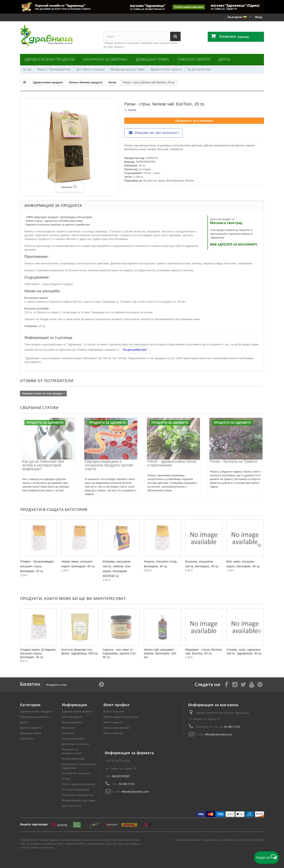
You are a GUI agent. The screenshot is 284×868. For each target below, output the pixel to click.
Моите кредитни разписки (121, 717)
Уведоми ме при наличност (153, 133)
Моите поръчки (114, 712)
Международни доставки (128, 69)
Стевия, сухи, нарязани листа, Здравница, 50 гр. (244, 651)
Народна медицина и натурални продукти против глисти (109, 465)
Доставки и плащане (76, 744)
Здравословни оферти (166, 69)
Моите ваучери (114, 733)
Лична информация (117, 728)
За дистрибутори (199, 69)
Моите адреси (113, 722)
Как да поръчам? (73, 739)
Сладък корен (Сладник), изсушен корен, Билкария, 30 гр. (38, 653)
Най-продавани (72, 722)
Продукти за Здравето (45, 423)
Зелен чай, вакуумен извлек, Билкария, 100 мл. (160, 653)
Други (224, 59)
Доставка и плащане (91, 69)
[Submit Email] (101, 685)
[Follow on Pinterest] (260, 684)
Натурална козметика (105, 59)
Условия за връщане (76, 790)
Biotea (132, 110)
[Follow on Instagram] (235, 684)
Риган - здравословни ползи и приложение (172, 463)
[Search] (175, 36)
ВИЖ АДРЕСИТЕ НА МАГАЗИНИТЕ (234, 245)
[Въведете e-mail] (75, 685)
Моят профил (116, 705)
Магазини (68, 728)
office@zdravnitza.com (218, 734)
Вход (259, 17)
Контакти (68, 733)
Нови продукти (72, 717)
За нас (27, 69)
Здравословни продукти (49, 59)
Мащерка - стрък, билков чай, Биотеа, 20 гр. (203, 651)
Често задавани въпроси (79, 784)
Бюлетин (30, 684)
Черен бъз (27, 739)
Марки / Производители (54, 69)
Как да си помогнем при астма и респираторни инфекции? (43, 465)
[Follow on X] (243, 684)
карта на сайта (72, 806)
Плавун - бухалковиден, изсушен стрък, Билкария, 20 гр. (37, 566)
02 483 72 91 (232, 727)
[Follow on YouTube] (251, 684)
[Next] (259, 545)
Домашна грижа (153, 59)
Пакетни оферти (194, 59)
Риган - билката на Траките (234, 461)
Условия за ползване (76, 773)
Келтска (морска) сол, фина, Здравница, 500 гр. (80, 651)
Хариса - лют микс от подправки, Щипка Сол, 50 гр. (120, 653)
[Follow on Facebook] (226, 684)
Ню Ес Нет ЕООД (253, 840)
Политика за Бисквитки (77, 795)
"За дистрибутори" (135, 350)
